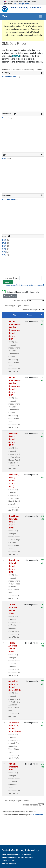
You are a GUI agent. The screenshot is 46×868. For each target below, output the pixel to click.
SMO (4, 249)
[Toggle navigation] (41, 16)
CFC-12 (5, 118)
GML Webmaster (37, 815)
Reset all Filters (10, 296)
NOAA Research (10, 864)
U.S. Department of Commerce (17, 855)
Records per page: (30, 310)
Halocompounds (9, 77)
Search (8, 282)
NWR (4, 246)
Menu (5, 16)
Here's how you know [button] (21, 4)
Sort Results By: (19, 301)
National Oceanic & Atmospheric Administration (17, 859)
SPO (4, 252)
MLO (4, 243)
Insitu (5, 158)
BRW (4, 240)
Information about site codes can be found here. (25, 285)
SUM (4, 255)
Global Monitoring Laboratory (25, 8)
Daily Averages (9, 199)
